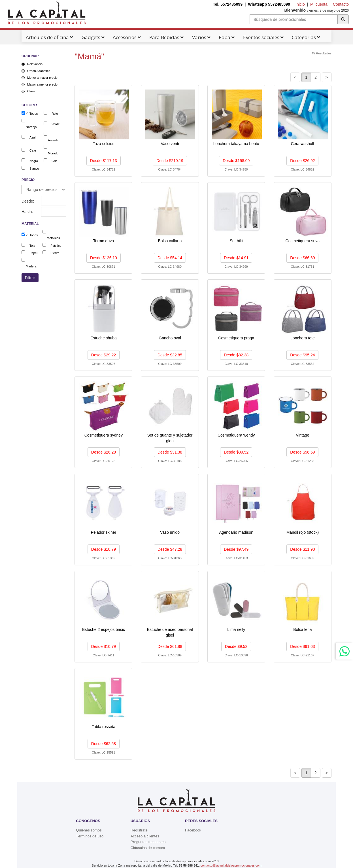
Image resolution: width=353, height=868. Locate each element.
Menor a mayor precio (42, 78)
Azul (32, 137)
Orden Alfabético (39, 71)
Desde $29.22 (104, 355)
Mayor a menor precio (42, 84)
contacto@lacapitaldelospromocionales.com (231, 865)
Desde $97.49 (236, 549)
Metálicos (53, 238)
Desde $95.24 (302, 355)
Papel (33, 253)
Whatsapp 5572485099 (269, 4)
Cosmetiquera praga (236, 338)
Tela (32, 246)
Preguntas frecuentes (148, 842)
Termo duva (104, 241)
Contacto (341, 4)
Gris (54, 161)
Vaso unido (170, 532)
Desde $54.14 (170, 258)
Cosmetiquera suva (303, 241)
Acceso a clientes (145, 836)
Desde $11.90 (302, 549)
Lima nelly (236, 629)
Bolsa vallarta (170, 241)
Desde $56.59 (302, 452)
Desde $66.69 (302, 258)
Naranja (31, 127)
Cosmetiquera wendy (236, 435)
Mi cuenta (319, 4)
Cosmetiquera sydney (104, 435)
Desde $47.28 (170, 549)
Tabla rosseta (104, 727)
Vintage (302, 435)
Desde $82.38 (236, 355)
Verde (56, 124)
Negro (34, 161)
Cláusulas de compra (148, 848)
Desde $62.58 (104, 744)
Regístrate (139, 830)
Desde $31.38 (170, 452)
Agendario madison (236, 532)
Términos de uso (90, 836)
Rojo (55, 114)
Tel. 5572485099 (228, 4)
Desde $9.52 (236, 646)
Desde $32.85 (170, 355)
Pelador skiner (104, 532)
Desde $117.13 (104, 161)
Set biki (236, 241)
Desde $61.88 (170, 646)
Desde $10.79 (104, 549)
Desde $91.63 (302, 646)
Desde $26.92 (302, 161)
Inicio (300, 4)
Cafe (33, 150)
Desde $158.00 (236, 161)
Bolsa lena (302, 629)
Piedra (55, 253)
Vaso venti (170, 144)
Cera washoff (303, 144)
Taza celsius (103, 144)
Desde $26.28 (104, 452)
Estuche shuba (104, 338)
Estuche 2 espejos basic (104, 629)
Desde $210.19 (170, 161)
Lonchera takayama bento (236, 144)
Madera (31, 266)
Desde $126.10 (104, 258)
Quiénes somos (89, 830)
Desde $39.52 (236, 452)
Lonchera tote (303, 338)
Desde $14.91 (236, 258)
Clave (31, 91)
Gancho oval (170, 338)
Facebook (193, 830)
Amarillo (54, 140)
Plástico (56, 246)
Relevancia (35, 64)
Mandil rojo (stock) (303, 532)
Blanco (34, 169)
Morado (53, 153)
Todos (34, 114)
